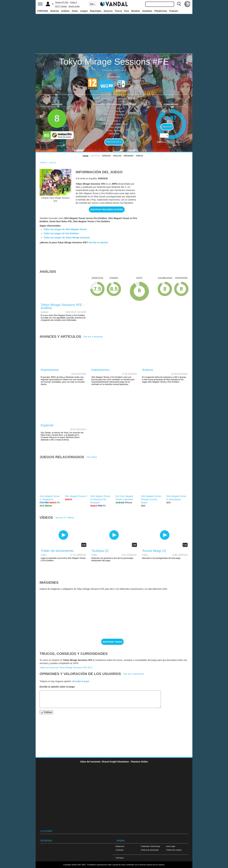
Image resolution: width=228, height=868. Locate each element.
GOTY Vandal (61, 6)
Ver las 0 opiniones (134, 674)
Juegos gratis (74, 6)
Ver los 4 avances (93, 337)
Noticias (55, 11)
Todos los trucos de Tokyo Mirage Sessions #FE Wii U (66, 668)
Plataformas (161, 11)
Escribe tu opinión (98, 242)
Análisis (65, 11)
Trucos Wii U (114, 142)
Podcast (174, 11)
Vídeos (139, 156)
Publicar (46, 712)
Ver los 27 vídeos (65, 518)
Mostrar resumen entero (107, 210)
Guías (75, 11)
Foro (127, 11)
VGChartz (120, 858)
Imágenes (129, 156)
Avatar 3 (74, 2)
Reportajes (96, 11)
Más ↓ (92, 4)
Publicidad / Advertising (150, 846)
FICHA (86, 156)
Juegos (84, 11)
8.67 (171, 118)
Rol (124, 70)
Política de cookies (174, 850)
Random (136, 11)
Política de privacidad (150, 850)
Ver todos (92, 457)
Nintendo (120, 111)
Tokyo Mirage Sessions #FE (114, 62)
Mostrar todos (112, 642)
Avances (108, 11)
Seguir (167, 127)
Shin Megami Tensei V (76, 496)
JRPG (117, 70)
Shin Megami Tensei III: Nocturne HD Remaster (100, 499)
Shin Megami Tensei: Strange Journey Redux (151, 499)
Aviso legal (171, 846)
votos (171, 143)
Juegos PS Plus (62, 2)
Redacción (120, 846)
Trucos (118, 11)
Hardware (147, 11)
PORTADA (43, 11)
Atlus (120, 108)
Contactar (120, 850)
